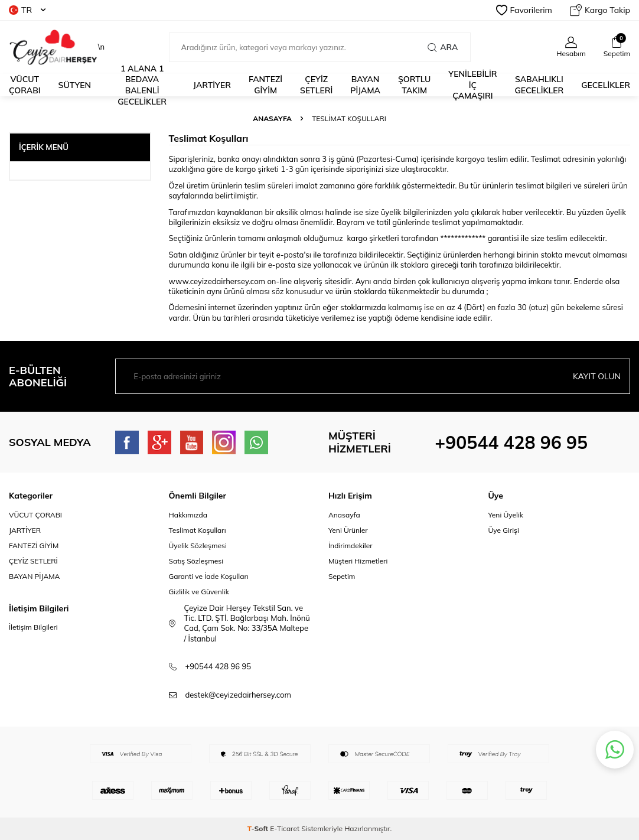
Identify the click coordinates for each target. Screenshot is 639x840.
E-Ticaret (285, 828)
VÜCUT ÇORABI (35, 515)
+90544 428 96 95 (511, 442)
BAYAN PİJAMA (365, 85)
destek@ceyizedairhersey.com (238, 695)
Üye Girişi (504, 530)
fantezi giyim (265, 85)
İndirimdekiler (351, 546)
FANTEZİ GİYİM (34, 546)
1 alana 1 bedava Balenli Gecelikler (142, 85)
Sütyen (75, 85)
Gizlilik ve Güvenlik (199, 592)
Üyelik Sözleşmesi (198, 546)
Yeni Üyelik (506, 515)
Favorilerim (524, 10)
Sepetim (342, 576)
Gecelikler (606, 85)
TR (27, 10)
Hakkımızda (188, 515)
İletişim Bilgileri (33, 627)
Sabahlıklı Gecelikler (539, 85)
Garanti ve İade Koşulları (209, 576)
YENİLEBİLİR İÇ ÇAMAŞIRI (472, 85)
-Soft (259, 828)
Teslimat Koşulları (198, 530)
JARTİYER (212, 85)
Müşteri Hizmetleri (358, 561)
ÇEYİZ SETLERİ (316, 85)
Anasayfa (272, 118)
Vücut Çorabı (25, 85)
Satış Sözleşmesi (196, 561)
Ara (443, 47)
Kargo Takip (600, 10)
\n (57, 47)
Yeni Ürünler (348, 530)
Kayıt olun (597, 376)
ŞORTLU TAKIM (414, 85)
